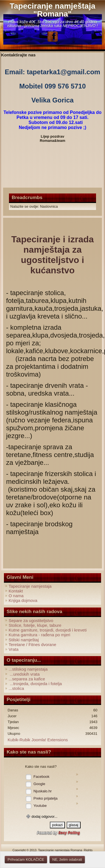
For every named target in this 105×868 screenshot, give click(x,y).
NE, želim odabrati (67, 859)
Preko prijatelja (46, 798)
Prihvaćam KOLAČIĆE (26, 859)
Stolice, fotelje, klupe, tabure (35, 625)
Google (39, 784)
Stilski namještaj (24, 640)
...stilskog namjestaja (28, 669)
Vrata (14, 649)
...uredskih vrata (24, 674)
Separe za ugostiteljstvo (31, 620)
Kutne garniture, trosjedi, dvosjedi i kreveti (48, 630)
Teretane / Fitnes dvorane (32, 645)
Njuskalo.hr (43, 791)
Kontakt (16, 591)
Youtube (40, 806)
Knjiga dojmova (23, 600)
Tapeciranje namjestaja (30, 586)
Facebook (42, 777)
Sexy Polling (69, 833)
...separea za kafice (27, 679)
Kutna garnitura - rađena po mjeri (39, 635)
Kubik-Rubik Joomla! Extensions (38, 740)
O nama (16, 596)
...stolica (16, 688)
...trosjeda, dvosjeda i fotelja (35, 684)
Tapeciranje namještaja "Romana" (52, 10)
